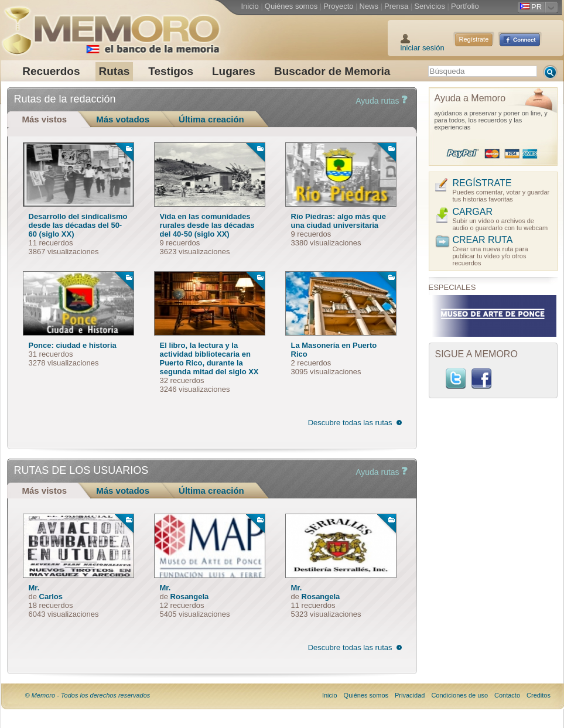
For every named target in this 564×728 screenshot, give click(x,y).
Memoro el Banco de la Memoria (111, 26)
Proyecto (338, 6)
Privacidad (410, 695)
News (369, 6)
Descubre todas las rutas (350, 423)
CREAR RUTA (483, 240)
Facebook (481, 379)
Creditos (539, 695)
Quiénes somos (291, 6)
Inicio (250, 6)
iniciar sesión (423, 48)
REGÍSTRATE (482, 183)
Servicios (430, 6)
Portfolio (465, 6)
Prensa (396, 6)
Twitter (456, 379)
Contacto (507, 695)
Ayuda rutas (381, 101)
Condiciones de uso (459, 695)
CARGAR (473, 212)
